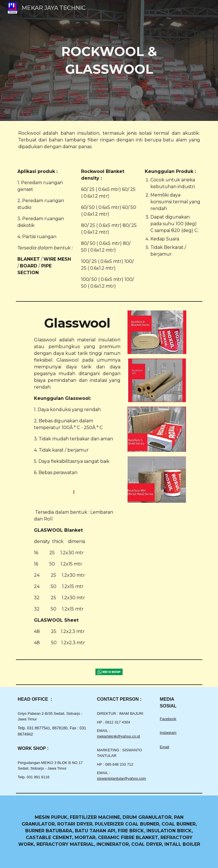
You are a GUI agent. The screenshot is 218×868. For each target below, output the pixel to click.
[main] (109, 60)
